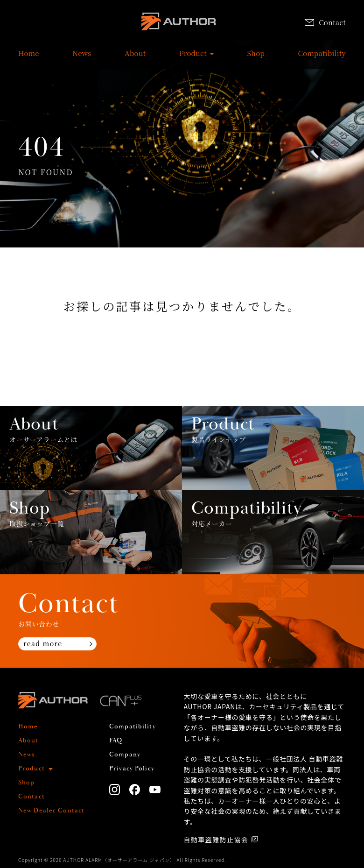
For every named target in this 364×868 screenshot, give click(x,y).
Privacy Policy (132, 769)
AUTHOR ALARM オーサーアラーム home (179, 23)
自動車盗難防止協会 (216, 840)
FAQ (116, 741)
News (82, 58)
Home (29, 58)
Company (125, 755)
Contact (325, 22)
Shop (255, 58)
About (135, 58)
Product (193, 58)
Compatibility (322, 58)
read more (43, 643)
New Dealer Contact (51, 811)
